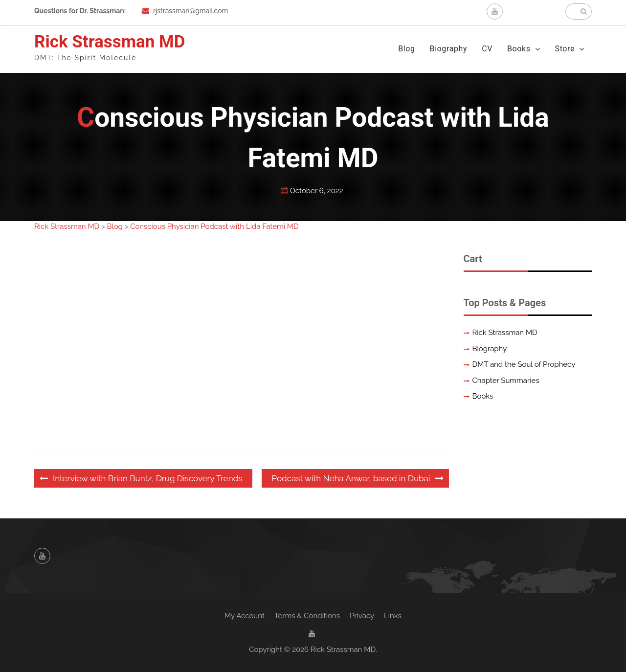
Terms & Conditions (307, 616)
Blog (406, 49)
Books (519, 49)
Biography (449, 49)
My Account (245, 616)
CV (487, 49)
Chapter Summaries (506, 381)
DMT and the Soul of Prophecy (524, 364)
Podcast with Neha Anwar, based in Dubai (351, 478)
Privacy (362, 616)
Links (393, 616)
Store (565, 49)
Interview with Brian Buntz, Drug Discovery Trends (147, 478)
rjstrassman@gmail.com (190, 11)
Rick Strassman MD (110, 42)
